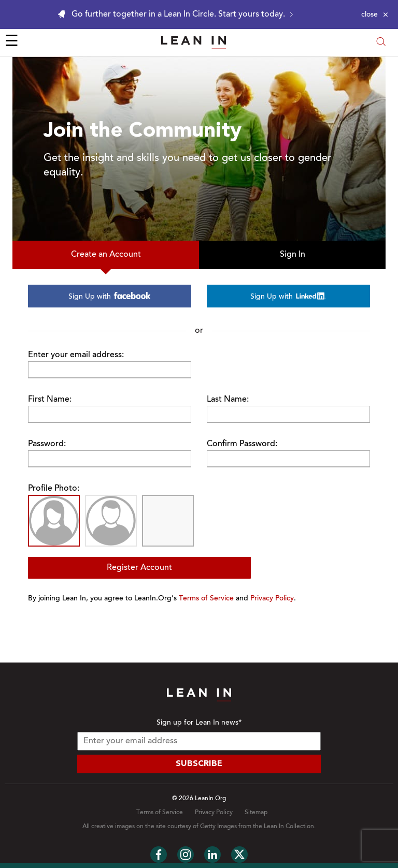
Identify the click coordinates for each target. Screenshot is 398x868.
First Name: (50, 400)
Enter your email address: (76, 355)
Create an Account (106, 255)
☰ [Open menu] (12, 42)
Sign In (293, 255)
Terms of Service (206, 599)
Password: (47, 444)
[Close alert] (375, 14)
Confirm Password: (242, 444)
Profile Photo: (54, 489)
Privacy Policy (272, 599)
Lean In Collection (289, 827)
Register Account (139, 568)
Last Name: (228, 400)
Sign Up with (110, 296)
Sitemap (256, 813)
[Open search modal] (381, 43)
